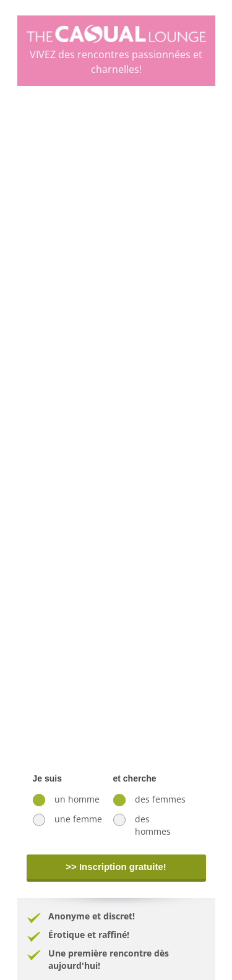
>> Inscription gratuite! (116, 867)
